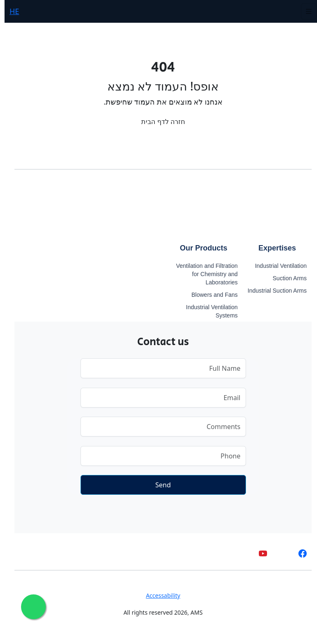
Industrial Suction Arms (273, 291)
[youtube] (258, 554)
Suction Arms (285, 278)
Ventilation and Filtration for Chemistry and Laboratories (202, 274)
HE (10, 11)
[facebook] (298, 554)
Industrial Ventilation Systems (207, 311)
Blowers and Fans (210, 295)
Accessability (158, 595)
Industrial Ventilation (276, 266)
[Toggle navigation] (304, 11)
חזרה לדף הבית (158, 122)
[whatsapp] (278, 554)
